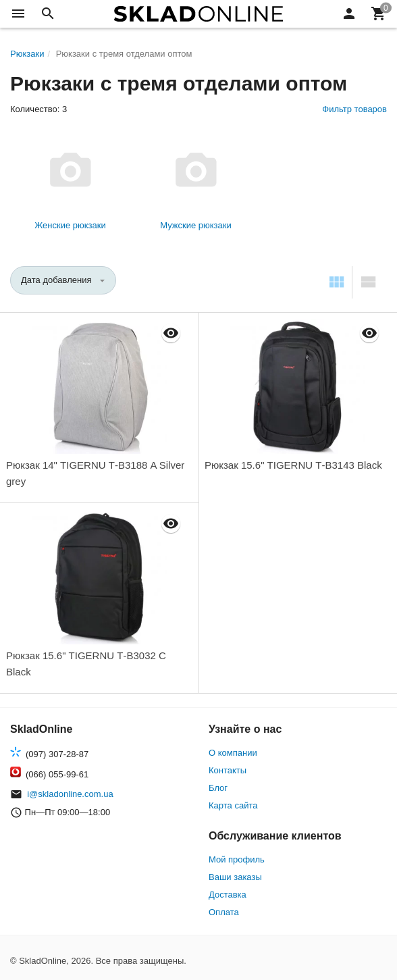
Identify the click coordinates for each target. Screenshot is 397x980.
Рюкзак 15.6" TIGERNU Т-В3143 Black (293, 465)
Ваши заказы (235, 877)
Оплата (224, 912)
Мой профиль (237, 859)
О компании (233, 753)
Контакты (228, 770)
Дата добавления (56, 280)
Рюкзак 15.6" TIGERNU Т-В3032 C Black (86, 664)
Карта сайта (233, 805)
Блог (218, 788)
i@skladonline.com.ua (70, 794)
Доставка (228, 895)
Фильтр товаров (354, 109)
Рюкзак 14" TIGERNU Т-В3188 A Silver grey (95, 473)
